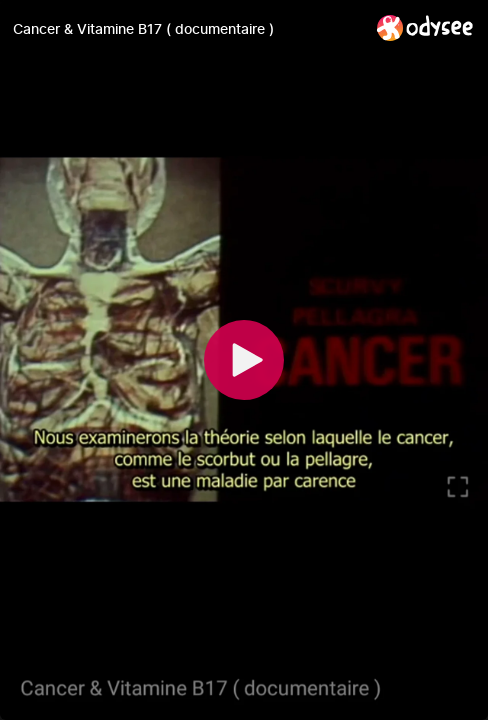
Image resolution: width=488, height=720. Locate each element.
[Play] (244, 360)
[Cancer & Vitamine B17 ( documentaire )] (187, 29)
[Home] (425, 27)
